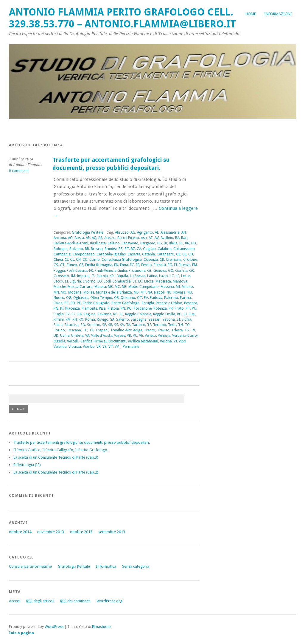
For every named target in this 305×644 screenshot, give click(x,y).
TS (187, 330)
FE (138, 265)
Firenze (185, 265)
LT (134, 281)
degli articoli (40, 601)
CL (72, 260)
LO (100, 281)
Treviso (163, 330)
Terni (172, 325)
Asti (144, 238)
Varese (120, 336)
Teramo (160, 325)
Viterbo (89, 347)
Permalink (131, 347)
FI (175, 265)
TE (149, 325)
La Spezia (138, 276)
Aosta (79, 238)
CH (191, 254)
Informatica (106, 566)
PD (73, 303)
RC (115, 314)
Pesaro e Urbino (169, 303)
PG (56, 308)
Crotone (190, 260)
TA (128, 325)
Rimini (59, 319)
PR (171, 308)
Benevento (130, 243)
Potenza (160, 308)
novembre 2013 (51, 532)
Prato (179, 308)
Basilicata (98, 243)
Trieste (177, 330)
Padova (156, 298)
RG (179, 314)
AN (184, 232)
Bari (184, 238)
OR (116, 298)
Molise (89, 292)
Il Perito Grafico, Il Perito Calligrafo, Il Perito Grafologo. (61, 450)
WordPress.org (109, 601)
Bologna (61, 249)
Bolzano (76, 249)
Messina (167, 287)
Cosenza (151, 260)
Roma (90, 319)
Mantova (180, 281)
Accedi (15, 601)
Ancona (60, 238)
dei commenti (75, 601)
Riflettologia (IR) (27, 465)
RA (80, 314)
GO (171, 271)
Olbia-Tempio (101, 298)
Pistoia (113, 308)
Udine (65, 336)
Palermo (171, 298)
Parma (185, 298)
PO (129, 308)
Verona (166, 341)
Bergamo (148, 243)
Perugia (148, 303)
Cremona (174, 260)
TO (187, 325)
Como (95, 260)
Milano (187, 287)
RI (185, 314)
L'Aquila (122, 276)
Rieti (192, 314)
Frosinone (137, 271)
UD (56, 336)
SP (104, 325)
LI (66, 281)
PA (146, 298)
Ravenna (104, 314)
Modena (75, 292)
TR (91, 330)
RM (68, 319)
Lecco (58, 281)
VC (135, 336)
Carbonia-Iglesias (111, 254)
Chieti (58, 260)
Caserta (134, 254)
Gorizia (181, 271)
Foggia (59, 271)
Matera (100, 287)
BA (177, 238)
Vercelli (73, 341)
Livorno (89, 281)
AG (133, 232)
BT (127, 249)
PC (67, 303)
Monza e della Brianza (114, 292)
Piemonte (89, 308)
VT (111, 347)
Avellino (167, 238)
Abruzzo (122, 232)
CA (139, 249)
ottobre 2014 (20, 532)
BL (181, 243)
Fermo (147, 265)
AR (100, 238)
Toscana (74, 330)
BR (87, 249)
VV (117, 347)
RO (81, 319)
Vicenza (75, 347)
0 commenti (19, 171)
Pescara (191, 303)
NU (190, 292)
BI (165, 243)
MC (117, 287)
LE (178, 276)
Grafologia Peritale (87, 232)
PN (123, 308)
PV (68, 314)
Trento (150, 330)
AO (70, 238)
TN (180, 325)
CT (62, 265)
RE (121, 314)
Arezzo (110, 238)
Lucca (149, 281)
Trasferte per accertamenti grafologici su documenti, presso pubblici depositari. (82, 442)
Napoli (159, 292)
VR (99, 347)
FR (91, 271)
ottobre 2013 (81, 532)
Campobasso (84, 254)
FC (132, 265)
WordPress (54, 627)
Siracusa (71, 325)
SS (116, 325)
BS (121, 249)
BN (187, 243)
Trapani (102, 330)
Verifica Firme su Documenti (103, 341)
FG (170, 265)
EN (116, 265)
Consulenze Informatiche (30, 566)
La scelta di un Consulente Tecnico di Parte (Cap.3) (56, 457)
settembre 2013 (112, 532)
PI (62, 308)
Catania (148, 254)
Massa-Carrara (80, 287)
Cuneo (72, 265)
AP (88, 238)
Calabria (165, 249)
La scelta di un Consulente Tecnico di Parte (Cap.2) (56, 472)
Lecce (186, 276)
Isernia (102, 276)
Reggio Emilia (164, 314)
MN (56, 292)
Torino (59, 330)
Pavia (58, 303)
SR (110, 325)
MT (143, 292)
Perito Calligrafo (96, 303)
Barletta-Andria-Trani (71, 243)
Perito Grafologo (126, 303)
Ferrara (160, 265)
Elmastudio (101, 627)
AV (157, 238)
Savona (169, 319)
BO (194, 243)
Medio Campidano (144, 287)
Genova (160, 271)
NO (169, 292)
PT (188, 308)
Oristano (128, 298)
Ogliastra (81, 298)
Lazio (164, 276)
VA (87, 336)
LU (140, 281)
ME (124, 287)
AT (151, 238)
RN (75, 319)
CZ (81, 265)
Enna (124, 265)
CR (162, 260)
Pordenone (143, 308)
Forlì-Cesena (77, 271)
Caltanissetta (184, 249)
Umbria (77, 336)
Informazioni (278, 14)
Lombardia (122, 281)
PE (79, 303)
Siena (58, 325)
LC (172, 276)
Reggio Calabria (138, 314)
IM (73, 276)
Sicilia (186, 319)
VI (175, 341)
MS (136, 292)
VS (105, 347)
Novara (179, 292)
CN (78, 260)
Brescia (97, 249)
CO (85, 260)
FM (194, 265)
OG (69, 298)
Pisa (102, 308)
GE (149, 271)
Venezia (164, 336)
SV (122, 325)
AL (157, 232)
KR (112, 276)
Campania (62, 254)
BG (160, 243)
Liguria (75, 281)
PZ (74, 314)
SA (112, 319)
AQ (94, 238)
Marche (60, 287)
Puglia (59, 314)
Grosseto (61, 276)
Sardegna (139, 319)
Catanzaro (165, 254)
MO (64, 292)
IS (93, 276)
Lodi (107, 281)
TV (193, 330)
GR (192, 271)
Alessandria (170, 232)
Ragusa (90, 314)
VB (129, 336)
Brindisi (111, 249)
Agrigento (145, 232)
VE (141, 336)
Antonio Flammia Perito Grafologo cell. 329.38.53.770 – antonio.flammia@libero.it (122, 18)
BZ (133, 249)
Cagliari (149, 249)
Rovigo (103, 319)
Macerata (163, 281)
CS (56, 265)
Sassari (154, 319)
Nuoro (59, 298)
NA (150, 292)
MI (178, 287)
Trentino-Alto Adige (126, 330)
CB (178, 254)
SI (178, 319)
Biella (173, 243)
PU (194, 308)
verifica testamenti (143, 341)
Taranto (139, 325)
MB (110, 287)
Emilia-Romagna (99, 265)
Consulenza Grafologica (122, 260)
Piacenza (73, 308)
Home (251, 14)
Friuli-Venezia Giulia (111, 271)
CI (66, 260)
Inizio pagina (21, 633)
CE (184, 254)
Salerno (123, 319)
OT (140, 298)
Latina (152, 276)
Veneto (150, 336)
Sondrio (94, 325)
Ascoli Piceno (128, 238)
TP (85, 330)
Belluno (114, 243)
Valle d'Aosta (102, 336)
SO (83, 325)
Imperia (83, 276)
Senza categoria (136, 566)
